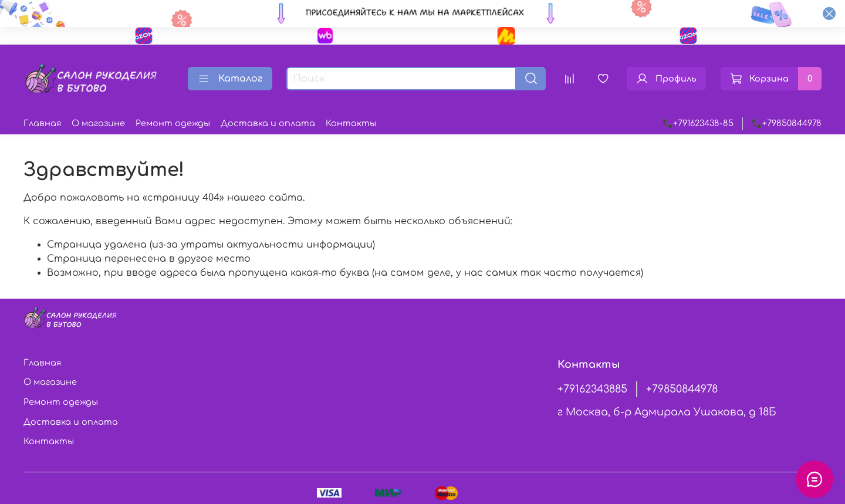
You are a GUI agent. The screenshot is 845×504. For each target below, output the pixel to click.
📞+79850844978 (787, 123)
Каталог (230, 79)
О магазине (98, 123)
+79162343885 (592, 389)
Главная (42, 123)
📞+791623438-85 (698, 123)
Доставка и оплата (268, 123)
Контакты (351, 123)
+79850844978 (682, 389)
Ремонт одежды (173, 123)
